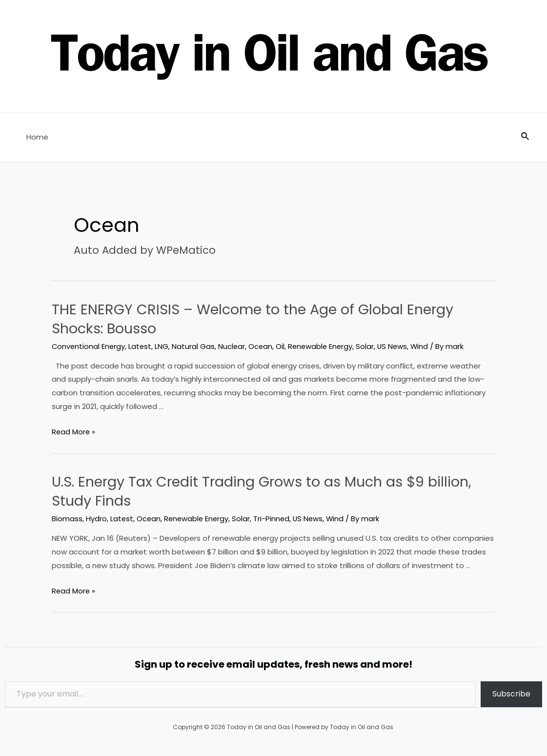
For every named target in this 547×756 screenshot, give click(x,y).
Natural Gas (195, 346)
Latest (142, 346)
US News (397, 346)
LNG (163, 346)
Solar (370, 346)
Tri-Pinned (274, 519)
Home (35, 137)
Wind (425, 346)
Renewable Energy (324, 346)
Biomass (67, 519)
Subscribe (511, 694)
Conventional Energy (89, 346)
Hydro (96, 519)
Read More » (74, 432)
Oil (283, 346)
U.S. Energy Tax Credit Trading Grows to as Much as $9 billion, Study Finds (272, 491)
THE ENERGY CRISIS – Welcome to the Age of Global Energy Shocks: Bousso (260, 319)
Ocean (263, 346)
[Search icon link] (526, 137)
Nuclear (234, 346)
